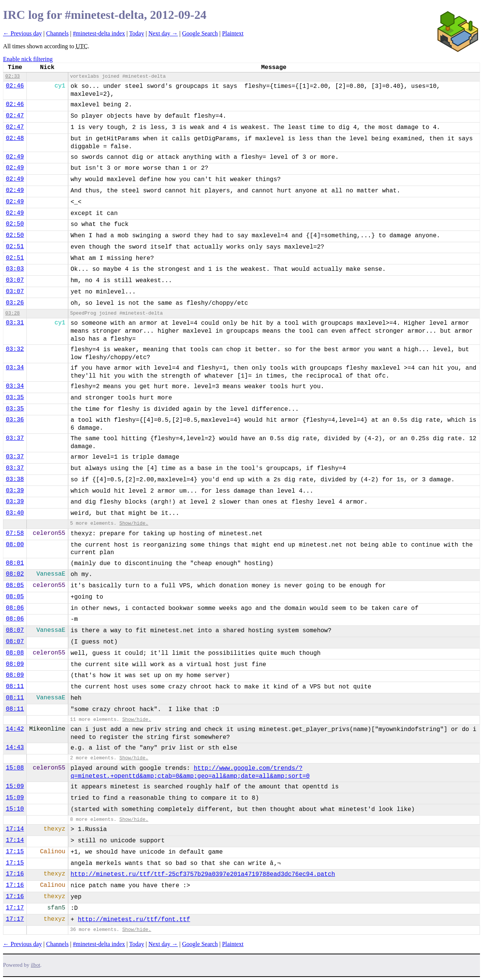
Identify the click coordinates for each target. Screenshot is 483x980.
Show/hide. (134, 523)
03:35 (15, 398)
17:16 (15, 874)
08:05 (15, 585)
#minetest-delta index (99, 33)
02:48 (15, 138)
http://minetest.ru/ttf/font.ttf (134, 920)
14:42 (15, 729)
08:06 (15, 608)
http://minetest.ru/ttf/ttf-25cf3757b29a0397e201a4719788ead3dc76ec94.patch (203, 874)
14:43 (15, 748)
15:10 (15, 809)
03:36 (15, 420)
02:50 (15, 224)
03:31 (15, 323)
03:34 (15, 368)
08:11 (15, 687)
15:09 (15, 786)
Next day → (163, 33)
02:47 (15, 116)
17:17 (15, 908)
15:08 (15, 768)
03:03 (15, 269)
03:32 (15, 349)
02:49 (15, 157)
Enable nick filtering (28, 59)
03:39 (15, 491)
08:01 (15, 563)
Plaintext (233, 33)
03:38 (15, 479)
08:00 (15, 545)
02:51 (15, 247)
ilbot (36, 965)
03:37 (15, 438)
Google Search (200, 33)
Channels (57, 33)
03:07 (15, 280)
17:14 (15, 829)
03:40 (15, 513)
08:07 (15, 630)
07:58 (15, 533)
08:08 (15, 653)
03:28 (12, 313)
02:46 (15, 86)
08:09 (15, 664)
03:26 (15, 303)
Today (137, 33)
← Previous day (22, 33)
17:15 (15, 852)
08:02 (15, 574)
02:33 (12, 76)
